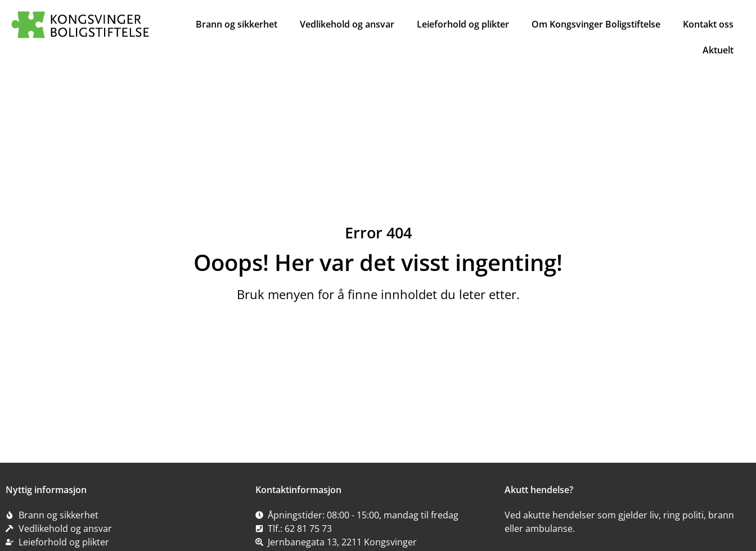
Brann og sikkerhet (237, 24)
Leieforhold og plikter (463, 24)
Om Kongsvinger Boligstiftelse (596, 24)
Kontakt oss (708, 24)
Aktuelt (718, 50)
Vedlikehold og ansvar (347, 24)
